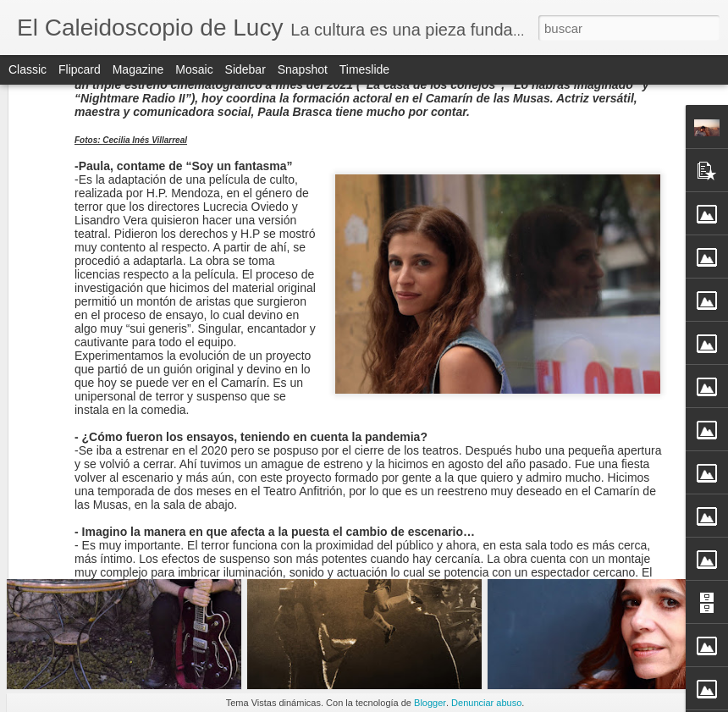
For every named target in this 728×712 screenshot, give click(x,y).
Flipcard (80, 69)
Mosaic (194, 69)
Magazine (138, 69)
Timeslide (364, 69)
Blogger (430, 703)
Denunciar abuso (486, 703)
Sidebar (245, 69)
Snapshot (303, 69)
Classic (28, 69)
